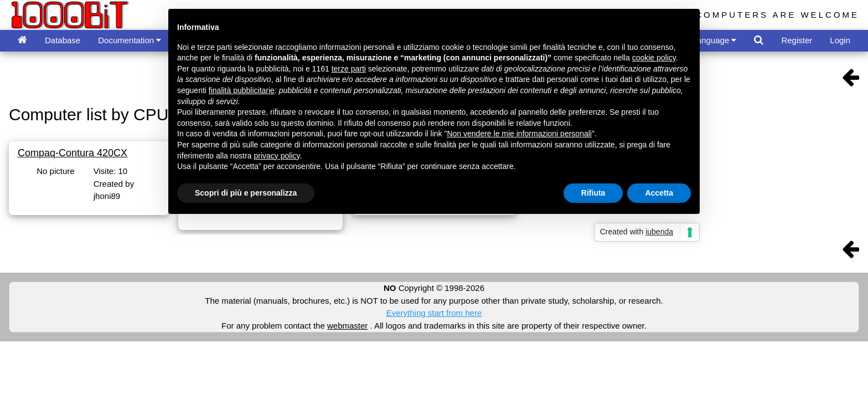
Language (715, 40)
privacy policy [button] (277, 156)
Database (63, 40)
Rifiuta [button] (593, 193)
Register (797, 40)
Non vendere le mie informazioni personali (519, 134)
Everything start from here (434, 313)
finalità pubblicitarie (242, 90)
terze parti (349, 69)
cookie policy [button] (654, 58)
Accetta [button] (659, 193)
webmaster (347, 326)
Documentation (130, 40)
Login (840, 40)
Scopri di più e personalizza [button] (246, 193)
